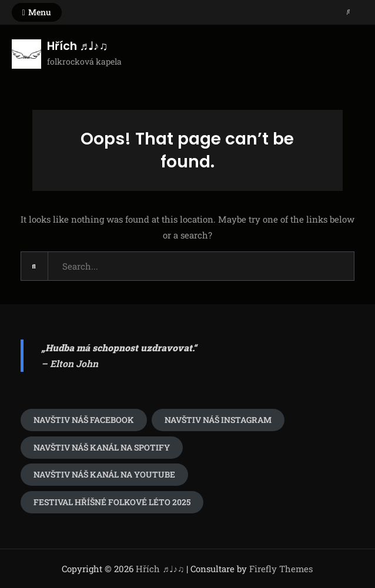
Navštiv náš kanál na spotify (102, 447)
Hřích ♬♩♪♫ (78, 46)
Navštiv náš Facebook (84, 420)
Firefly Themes (281, 569)
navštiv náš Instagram (218, 420)
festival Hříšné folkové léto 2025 (112, 502)
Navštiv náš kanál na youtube (104, 474)
